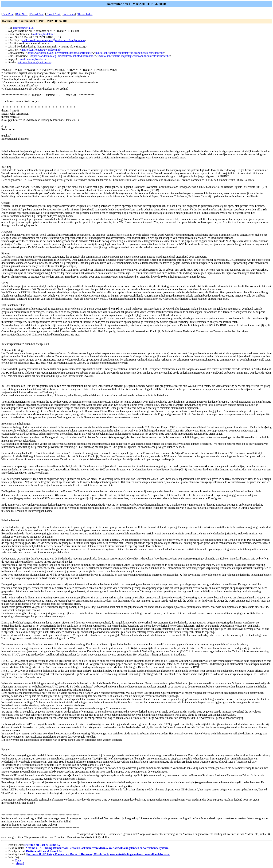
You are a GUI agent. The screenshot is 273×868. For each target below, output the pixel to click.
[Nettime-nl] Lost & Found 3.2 (42, 845)
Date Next (22, 14)
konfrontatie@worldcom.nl (35, 59)
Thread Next (53, 14)
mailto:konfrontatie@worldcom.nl (41, 50)
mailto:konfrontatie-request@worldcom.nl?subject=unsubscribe (134, 56)
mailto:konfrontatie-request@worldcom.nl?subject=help (53, 40)
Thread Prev (37, 14)
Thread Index (85, 14)
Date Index (69, 14)
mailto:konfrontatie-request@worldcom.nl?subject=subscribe (130, 53)
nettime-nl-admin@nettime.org (35, 62)
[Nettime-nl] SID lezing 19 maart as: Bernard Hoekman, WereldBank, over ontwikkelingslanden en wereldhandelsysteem (97, 848)
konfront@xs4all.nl (23, 28)
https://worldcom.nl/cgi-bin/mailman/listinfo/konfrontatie (60, 53)
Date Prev (8, 14)
